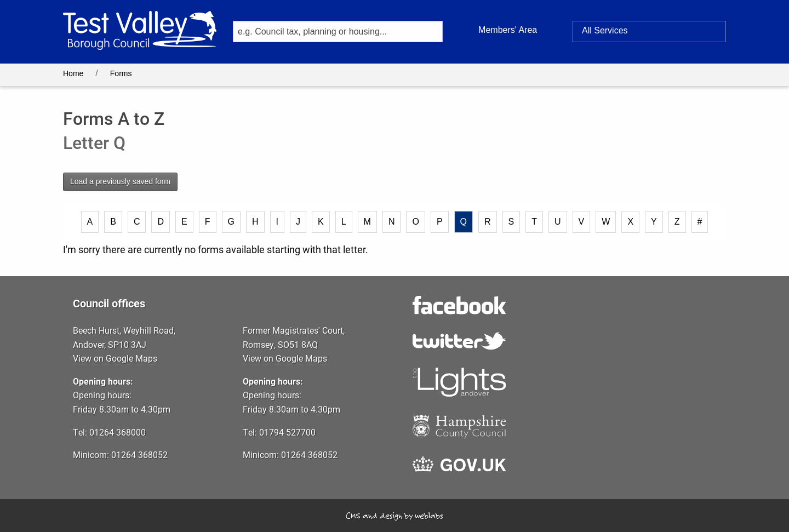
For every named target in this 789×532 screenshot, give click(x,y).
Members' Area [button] (508, 30)
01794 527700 (287, 432)
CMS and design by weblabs (395, 516)
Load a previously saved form (120, 181)
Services (605, 31)
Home (73, 73)
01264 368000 (118, 432)
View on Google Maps (115, 358)
